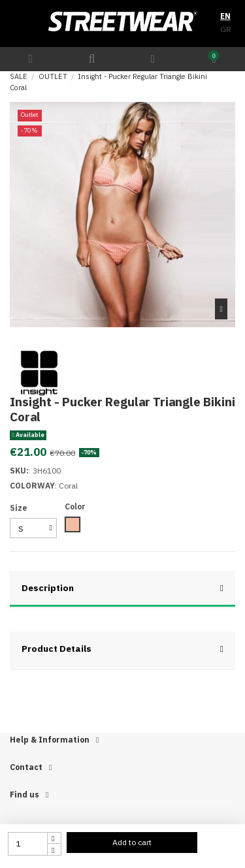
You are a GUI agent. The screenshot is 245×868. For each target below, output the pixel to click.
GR (226, 29)
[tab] (122, 590)
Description (122, 588)
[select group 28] (33, 528)
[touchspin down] (54, 850)
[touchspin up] (54, 838)
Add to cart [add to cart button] (132, 842)
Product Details (122, 649)
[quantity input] (28, 844)
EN (225, 16)
